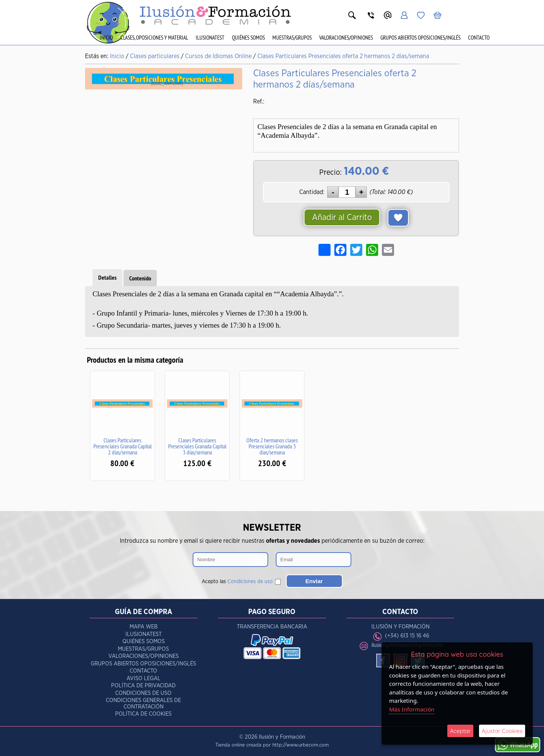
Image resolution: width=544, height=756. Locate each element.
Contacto (479, 38)
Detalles (107, 278)
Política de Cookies (143, 714)
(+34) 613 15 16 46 (407, 636)
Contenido (140, 278)
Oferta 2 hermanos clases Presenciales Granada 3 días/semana (272, 446)
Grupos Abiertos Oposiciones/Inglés (420, 38)
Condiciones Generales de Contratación (143, 704)
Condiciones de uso (250, 582)
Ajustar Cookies (502, 731)
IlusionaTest (210, 38)
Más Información (412, 709)
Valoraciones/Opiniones (346, 38)
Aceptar (460, 731)
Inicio (106, 38)
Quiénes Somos (248, 38)
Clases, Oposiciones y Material (154, 38)
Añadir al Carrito (342, 217)
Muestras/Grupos (292, 38)
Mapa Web (144, 627)
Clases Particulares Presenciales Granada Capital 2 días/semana (123, 446)
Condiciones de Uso (143, 693)
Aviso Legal (144, 678)
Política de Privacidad (143, 686)
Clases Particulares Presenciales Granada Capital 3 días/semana (197, 446)
